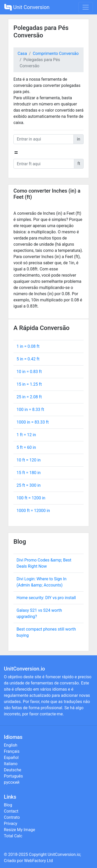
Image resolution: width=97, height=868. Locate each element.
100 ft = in (31, 498)
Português (13, 776)
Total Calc (13, 836)
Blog (8, 805)
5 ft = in (26, 447)
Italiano (11, 764)
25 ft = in (29, 485)
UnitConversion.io (64, 854)
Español (11, 758)
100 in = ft (30, 410)
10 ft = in (29, 460)
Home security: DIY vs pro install (46, 598)
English (11, 745)
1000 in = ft (33, 422)
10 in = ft (29, 372)
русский (12, 782)
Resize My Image (20, 830)
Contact (11, 811)
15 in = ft (29, 384)
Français (12, 751)
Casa (22, 53)
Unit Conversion (27, 7)
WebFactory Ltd (38, 861)
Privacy (11, 824)
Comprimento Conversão (56, 53)
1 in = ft (28, 346)
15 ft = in (29, 473)
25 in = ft (29, 397)
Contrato (12, 817)
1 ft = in (26, 435)
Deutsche (13, 770)
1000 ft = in (33, 511)
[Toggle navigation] (86, 7)
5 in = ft (28, 359)
